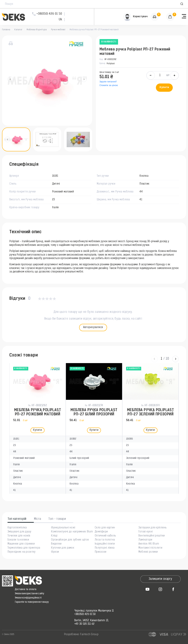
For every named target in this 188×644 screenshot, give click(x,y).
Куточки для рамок (63, 548)
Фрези (55, 552)
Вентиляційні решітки (152, 536)
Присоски (101, 552)
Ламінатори (145, 540)
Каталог (18, 30)
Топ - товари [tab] (57, 519)
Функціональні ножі (63, 528)
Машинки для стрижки (21, 544)
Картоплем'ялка (17, 528)
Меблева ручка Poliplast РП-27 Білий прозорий (94, 412)
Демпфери (101, 532)
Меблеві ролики (148, 552)
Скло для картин (105, 528)
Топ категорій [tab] (17, 519)
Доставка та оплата (26, 589)
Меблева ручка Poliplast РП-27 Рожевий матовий (38, 412)
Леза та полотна (105, 540)
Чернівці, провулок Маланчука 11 (94, 611)
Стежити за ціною (109, 85)
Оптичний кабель (105, 536)
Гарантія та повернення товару (32, 602)
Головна (6, 30)
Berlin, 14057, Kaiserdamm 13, (92, 621)
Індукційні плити (105, 544)
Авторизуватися (93, 327)
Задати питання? (108, 82)
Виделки (56, 544)
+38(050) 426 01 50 (85, 614)
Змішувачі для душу (19, 532)
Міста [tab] (38, 519)
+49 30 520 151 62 (84, 624)
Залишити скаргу (160, 579)
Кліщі (54, 536)
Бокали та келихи (18, 540)
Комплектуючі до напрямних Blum (72, 532)
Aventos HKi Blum (149, 544)
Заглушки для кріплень (153, 528)
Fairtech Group (89, 635)
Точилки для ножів (19, 536)
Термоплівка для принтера (24, 548)
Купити (164, 87)
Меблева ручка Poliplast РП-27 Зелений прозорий (150, 412)
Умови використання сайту (30, 594)
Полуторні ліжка (105, 548)
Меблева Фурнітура (37, 30)
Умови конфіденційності (28, 598)
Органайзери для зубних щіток (70, 540)
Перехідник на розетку (22, 552)
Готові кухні (145, 532)
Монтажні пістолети (150, 548)
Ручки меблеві (58, 30)
